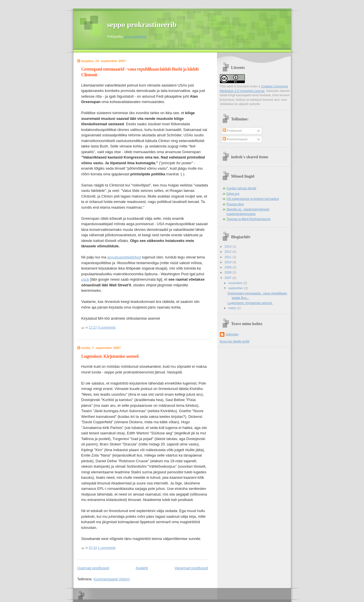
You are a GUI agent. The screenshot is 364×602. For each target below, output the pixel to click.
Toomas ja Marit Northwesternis (249, 219)
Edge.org (233, 194)
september (236, 288)
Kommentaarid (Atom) (112, 579)
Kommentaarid (235, 139)
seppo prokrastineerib (142, 25)
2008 (229, 272)
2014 (229, 246)
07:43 (93, 548)
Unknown (232, 334)
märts (233, 308)
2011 (229, 257)
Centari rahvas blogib (241, 188)
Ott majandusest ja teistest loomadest (253, 199)
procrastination (135, 36)
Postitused (232, 131)
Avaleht (142, 568)
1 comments (107, 548)
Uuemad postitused (93, 568)
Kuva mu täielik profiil (235, 341)
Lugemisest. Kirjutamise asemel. (110, 356)
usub (85, 279)
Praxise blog (235, 204)
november (236, 283)
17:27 (93, 327)
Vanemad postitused (191, 568)
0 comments (107, 327)
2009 (229, 267)
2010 (229, 262)
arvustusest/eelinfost (124, 257)
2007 (229, 278)
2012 (229, 252)
